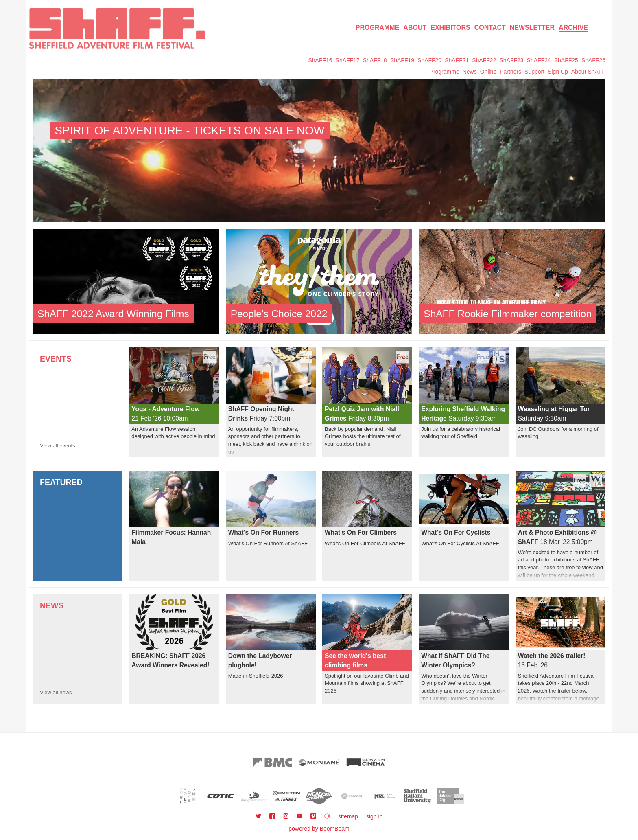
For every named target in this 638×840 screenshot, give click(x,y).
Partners (510, 72)
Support (534, 72)
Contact (490, 27)
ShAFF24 (539, 60)
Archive (573, 27)
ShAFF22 (484, 60)
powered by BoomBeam (319, 829)
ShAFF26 (593, 60)
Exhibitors (450, 27)
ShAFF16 (320, 60)
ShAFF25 (566, 60)
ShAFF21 (457, 60)
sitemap (348, 816)
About (415, 27)
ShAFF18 (375, 60)
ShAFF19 (402, 60)
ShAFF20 (429, 60)
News (470, 72)
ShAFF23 (511, 60)
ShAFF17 (348, 60)
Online (488, 72)
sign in (374, 816)
